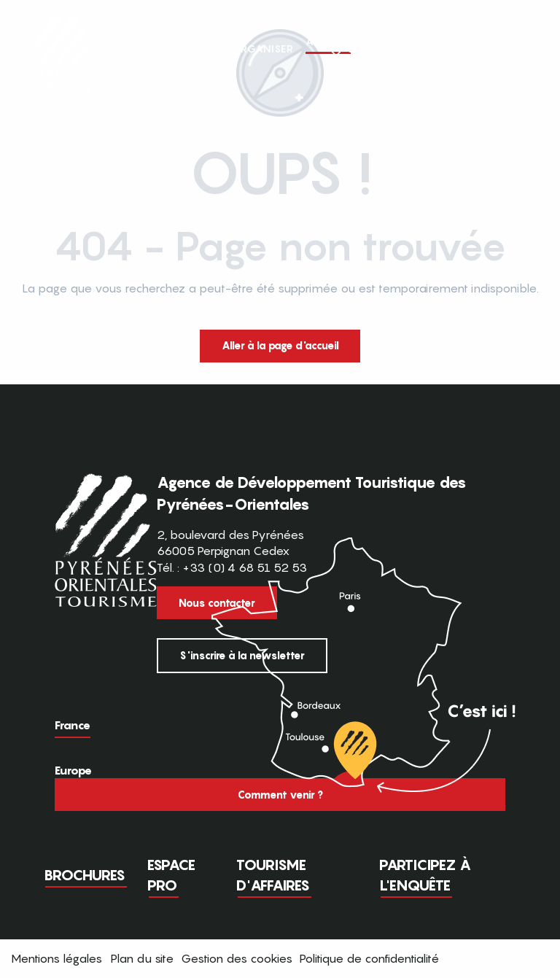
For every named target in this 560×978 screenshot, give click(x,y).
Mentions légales (57, 958)
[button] (522, 49)
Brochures (85, 875)
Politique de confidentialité (369, 958)
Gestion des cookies (237, 958)
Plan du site (142, 958)
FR (492, 48)
